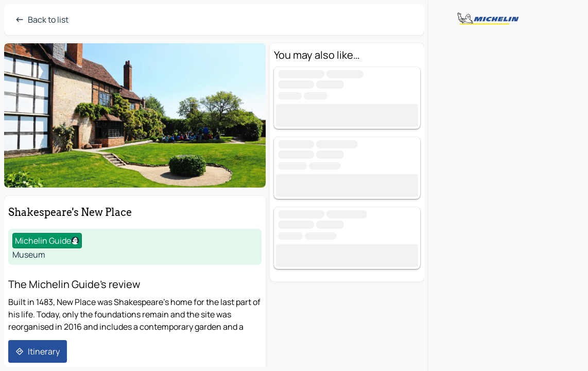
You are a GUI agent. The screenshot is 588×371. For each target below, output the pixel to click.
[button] (135, 115)
